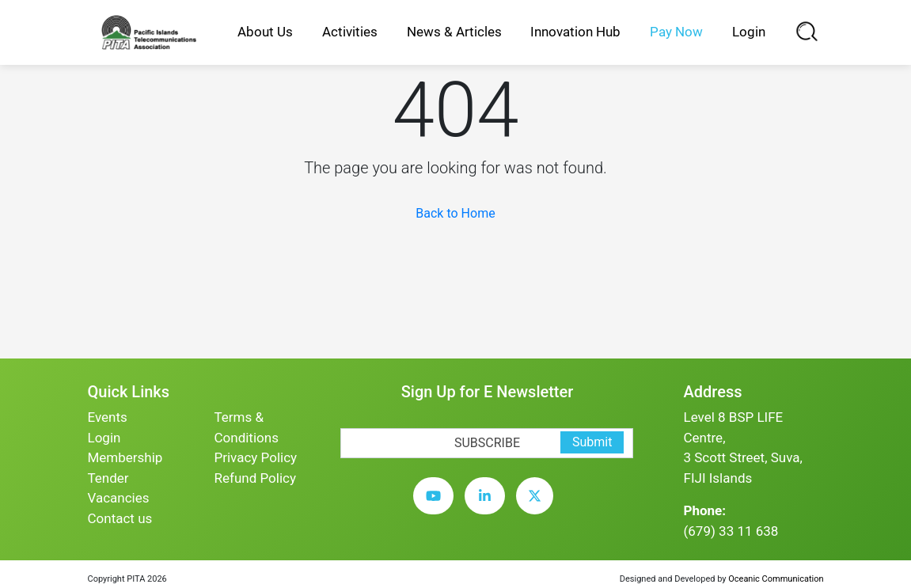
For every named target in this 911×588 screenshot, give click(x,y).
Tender (108, 478)
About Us (265, 32)
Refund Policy (255, 478)
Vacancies (119, 498)
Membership (125, 457)
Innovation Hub (575, 32)
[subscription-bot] (341, 417)
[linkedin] (489, 508)
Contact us (120, 518)
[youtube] (437, 508)
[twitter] (539, 508)
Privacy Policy (255, 457)
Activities (350, 32)
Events (108, 417)
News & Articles (454, 32)
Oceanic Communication (776, 579)
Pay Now (676, 32)
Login (749, 32)
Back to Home (455, 213)
